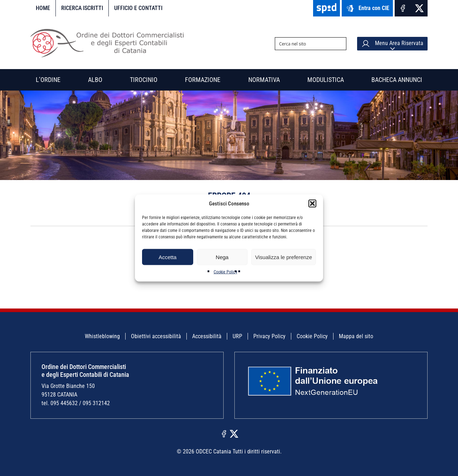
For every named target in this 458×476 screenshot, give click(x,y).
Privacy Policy (269, 336)
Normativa (264, 80)
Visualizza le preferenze (284, 257)
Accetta (167, 257)
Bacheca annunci (397, 80)
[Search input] (305, 44)
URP (237, 336)
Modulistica (326, 80)
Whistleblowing (102, 336)
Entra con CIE (367, 8)
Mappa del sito (356, 336)
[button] (312, 204)
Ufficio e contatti (138, 8)
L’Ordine (48, 80)
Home (43, 8)
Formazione (203, 80)
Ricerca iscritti (82, 8)
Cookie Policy (225, 272)
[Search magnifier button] (340, 44)
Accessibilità (207, 336)
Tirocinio (144, 80)
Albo (95, 80)
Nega (222, 257)
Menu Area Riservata (392, 44)
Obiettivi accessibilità (156, 336)
